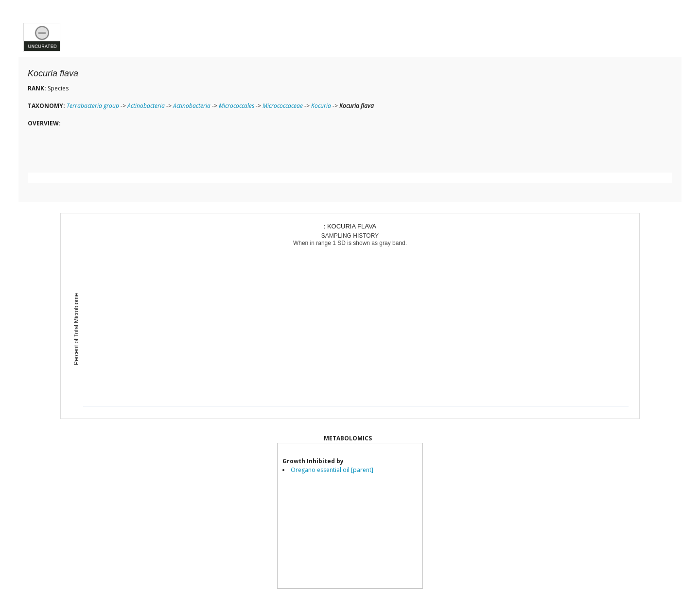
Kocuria (321, 106)
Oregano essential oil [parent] (332, 470)
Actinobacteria (146, 106)
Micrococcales (236, 106)
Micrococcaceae (283, 106)
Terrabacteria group (93, 106)
